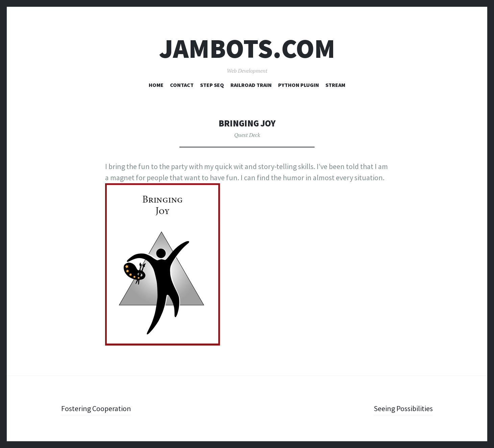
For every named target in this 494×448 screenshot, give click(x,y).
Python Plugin (299, 85)
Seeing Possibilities (403, 408)
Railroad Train (251, 85)
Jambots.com (247, 49)
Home (156, 85)
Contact (182, 85)
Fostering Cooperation (96, 408)
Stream (335, 85)
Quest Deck (247, 135)
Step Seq (212, 85)
